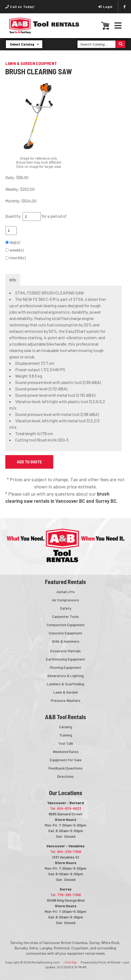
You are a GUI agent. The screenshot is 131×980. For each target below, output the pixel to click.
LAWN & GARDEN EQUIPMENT (31, 63)
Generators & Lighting (65, 676)
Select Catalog (24, 44)
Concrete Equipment (65, 633)
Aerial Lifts (66, 592)
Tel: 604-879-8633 (66, 808)
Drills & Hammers (66, 641)
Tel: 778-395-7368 (66, 895)
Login (105, 7)
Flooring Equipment (65, 667)
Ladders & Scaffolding (65, 684)
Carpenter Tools (65, 616)
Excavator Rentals (65, 651)
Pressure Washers (66, 700)
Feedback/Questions (65, 768)
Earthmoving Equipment (66, 659)
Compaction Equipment (66, 625)
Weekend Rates (66, 752)
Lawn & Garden (66, 692)
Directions (65, 776)
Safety (66, 608)
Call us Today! (20, 7)
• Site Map (70, 962)
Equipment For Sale (66, 760)
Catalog (66, 727)
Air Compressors (65, 600)
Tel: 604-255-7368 (66, 851)
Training (66, 735)
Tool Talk (66, 743)
